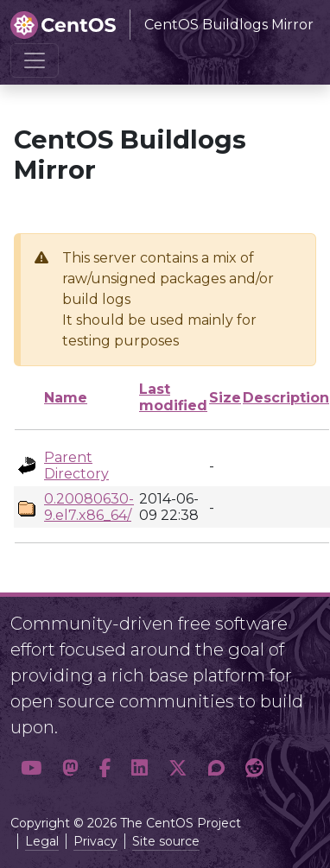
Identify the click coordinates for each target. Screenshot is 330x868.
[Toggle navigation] (35, 60)
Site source (166, 841)
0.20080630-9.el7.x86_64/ (89, 507)
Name (66, 398)
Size (225, 398)
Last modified (173, 397)
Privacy (95, 841)
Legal (42, 841)
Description (286, 398)
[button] (31, 769)
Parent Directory (76, 466)
